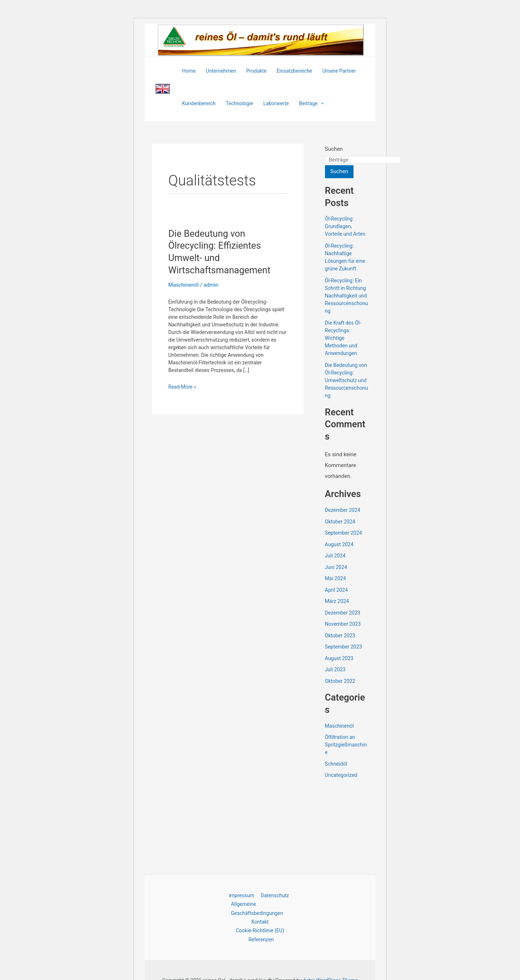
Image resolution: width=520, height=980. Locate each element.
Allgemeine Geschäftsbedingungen (256, 908)
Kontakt (260, 921)
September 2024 (344, 533)
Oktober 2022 (340, 681)
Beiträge (312, 103)
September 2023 (344, 647)
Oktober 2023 (340, 635)
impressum (242, 895)
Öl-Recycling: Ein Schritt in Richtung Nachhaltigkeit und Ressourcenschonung (346, 296)
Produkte (256, 71)
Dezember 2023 (343, 613)
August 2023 (339, 658)
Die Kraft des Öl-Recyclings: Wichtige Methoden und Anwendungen (343, 338)
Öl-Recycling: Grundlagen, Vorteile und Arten (345, 226)
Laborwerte (276, 103)
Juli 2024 (335, 556)
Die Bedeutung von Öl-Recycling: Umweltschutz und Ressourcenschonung (346, 380)
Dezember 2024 (343, 510)
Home (189, 71)
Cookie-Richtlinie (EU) (260, 930)
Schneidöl (336, 764)
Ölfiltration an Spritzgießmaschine (346, 745)
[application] (321, 103)
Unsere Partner (339, 71)
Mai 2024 (335, 578)
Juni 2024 (336, 567)
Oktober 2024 (340, 522)
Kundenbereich (199, 103)
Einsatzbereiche (294, 71)
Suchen (334, 149)
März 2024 (337, 601)
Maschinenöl (184, 285)
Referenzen (261, 939)
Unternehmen (221, 71)
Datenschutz (274, 895)
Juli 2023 (335, 669)
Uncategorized (341, 775)
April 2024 (337, 590)
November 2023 (343, 624)
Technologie (239, 103)
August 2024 (339, 544)
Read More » (182, 387)
